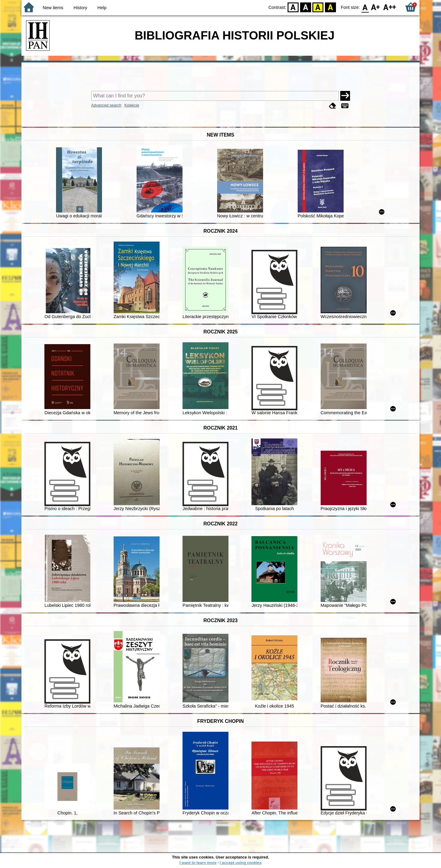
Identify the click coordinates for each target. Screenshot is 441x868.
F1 (376, 7)
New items (53, 8)
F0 (365, 7)
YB (318, 7)
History (80, 8)
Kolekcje (132, 105)
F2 (390, 7)
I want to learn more (198, 863)
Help (102, 8)
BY (330, 7)
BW (306, 7)
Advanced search (106, 105)
